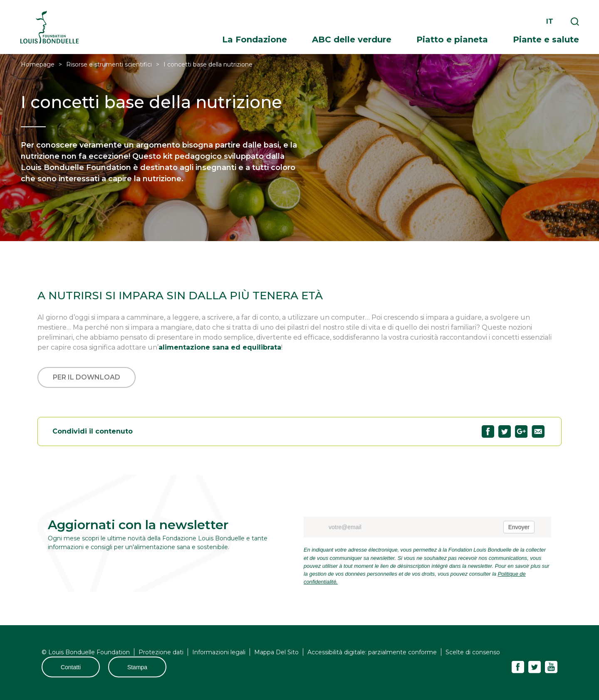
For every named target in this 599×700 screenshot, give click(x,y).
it (550, 21)
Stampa (137, 667)
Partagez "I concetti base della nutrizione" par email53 (538, 431)
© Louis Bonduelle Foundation (86, 652)
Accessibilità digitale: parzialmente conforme (372, 652)
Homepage (38, 64)
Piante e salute (546, 39)
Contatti (71, 667)
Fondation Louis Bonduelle (50, 27)
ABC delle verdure (352, 39)
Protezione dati (161, 652)
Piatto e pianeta (452, 39)
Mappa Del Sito (276, 652)
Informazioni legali (219, 652)
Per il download (87, 377)
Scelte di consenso (473, 652)
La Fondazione (255, 39)
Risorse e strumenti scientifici (109, 64)
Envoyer (519, 527)
